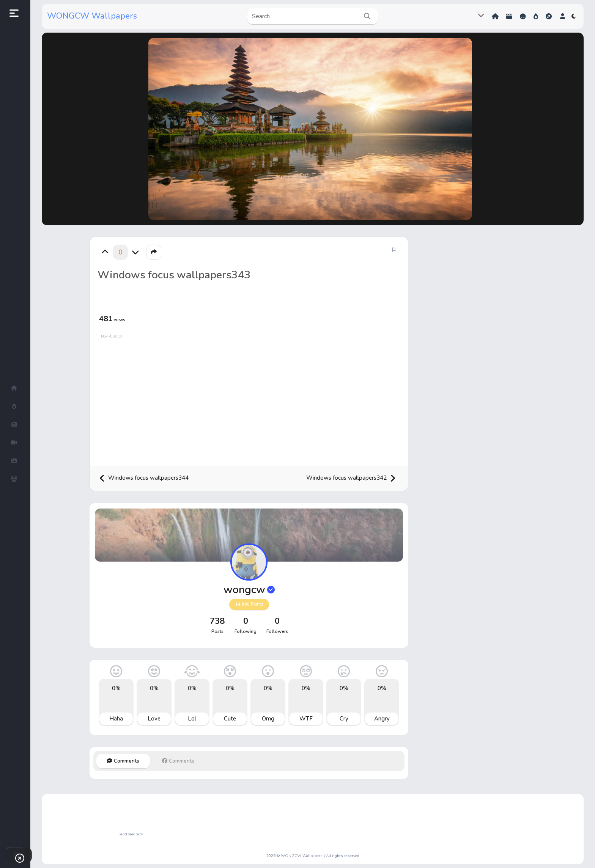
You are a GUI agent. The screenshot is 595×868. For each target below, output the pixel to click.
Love (154, 719)
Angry (382, 719)
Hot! (536, 16)
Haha (116, 719)
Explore (549, 16)
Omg (268, 719)
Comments (123, 761)
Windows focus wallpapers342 (351, 478)
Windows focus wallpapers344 (144, 478)
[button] (563, 16)
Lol (192, 719)
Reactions (523, 16)
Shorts (509, 16)
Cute (230, 719)
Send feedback (131, 834)
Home (495, 16)
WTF (306, 719)
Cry (344, 719)
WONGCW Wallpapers (92, 16)
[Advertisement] (249, 400)
